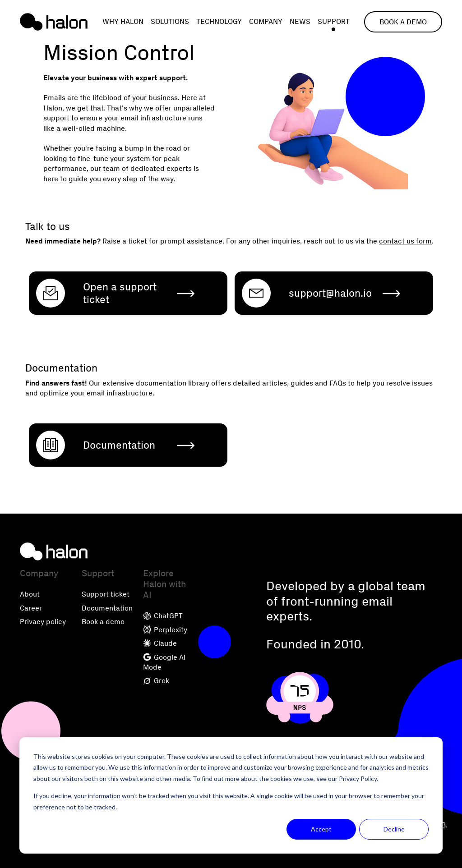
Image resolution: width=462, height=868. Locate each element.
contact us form (405, 241)
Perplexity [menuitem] (165, 630)
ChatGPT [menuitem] (163, 616)
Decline (394, 829)
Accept (321, 829)
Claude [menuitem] (160, 643)
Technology (219, 21)
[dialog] (231, 795)
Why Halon (123, 21)
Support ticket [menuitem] (106, 594)
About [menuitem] (30, 594)
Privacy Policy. (358, 778)
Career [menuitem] (31, 608)
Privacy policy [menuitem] (43, 622)
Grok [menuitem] (156, 681)
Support (334, 21)
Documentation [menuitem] (107, 608)
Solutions (170, 21)
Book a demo (403, 22)
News (300, 21)
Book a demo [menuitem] (103, 622)
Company (266, 21)
